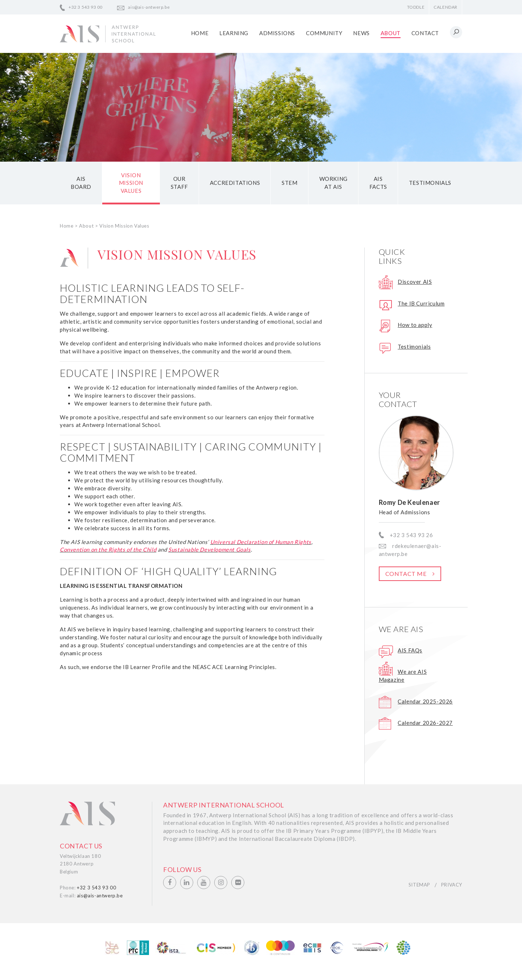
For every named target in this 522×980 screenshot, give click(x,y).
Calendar (446, 7)
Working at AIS (333, 183)
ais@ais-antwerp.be (149, 7)
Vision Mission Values (131, 183)
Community (324, 33)
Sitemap (419, 885)
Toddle (416, 7)
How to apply (415, 325)
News (361, 33)
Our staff (179, 183)
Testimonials (430, 183)
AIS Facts (378, 183)
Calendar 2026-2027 (425, 723)
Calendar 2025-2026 (425, 701)
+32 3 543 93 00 (86, 7)
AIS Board (81, 183)
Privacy (452, 885)
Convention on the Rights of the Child (108, 550)
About (391, 33)
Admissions (277, 33)
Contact (425, 33)
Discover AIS (415, 282)
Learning (234, 33)
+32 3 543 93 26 (411, 535)
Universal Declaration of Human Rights (261, 542)
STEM (289, 183)
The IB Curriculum (421, 303)
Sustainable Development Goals (209, 550)
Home (200, 33)
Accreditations (235, 183)
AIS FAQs (410, 650)
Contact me (406, 574)
